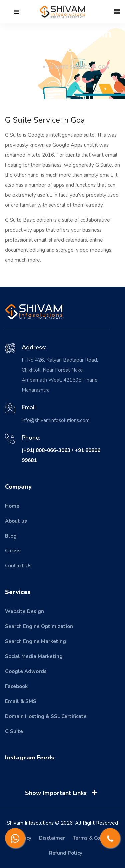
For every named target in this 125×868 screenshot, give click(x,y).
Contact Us (18, 566)
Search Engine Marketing (35, 641)
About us (16, 521)
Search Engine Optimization (39, 626)
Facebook (16, 686)
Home (27, 67)
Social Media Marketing (34, 656)
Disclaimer (52, 838)
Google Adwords (26, 671)
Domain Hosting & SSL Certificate (46, 716)
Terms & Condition (95, 838)
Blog (11, 536)
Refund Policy (66, 853)
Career (13, 551)
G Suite (14, 731)
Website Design (24, 611)
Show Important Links (62, 793)
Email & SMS (21, 701)
